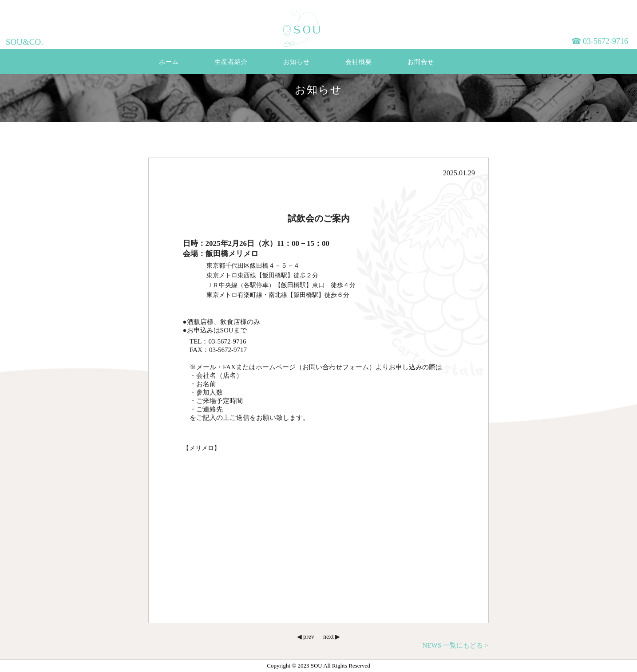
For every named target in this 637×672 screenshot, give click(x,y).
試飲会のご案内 (319, 218)
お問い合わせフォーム (336, 367)
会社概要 (359, 62)
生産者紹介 (231, 62)
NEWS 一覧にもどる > (455, 645)
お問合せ (421, 62)
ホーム (169, 62)
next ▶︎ (332, 637)
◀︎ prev (306, 637)
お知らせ (297, 62)
